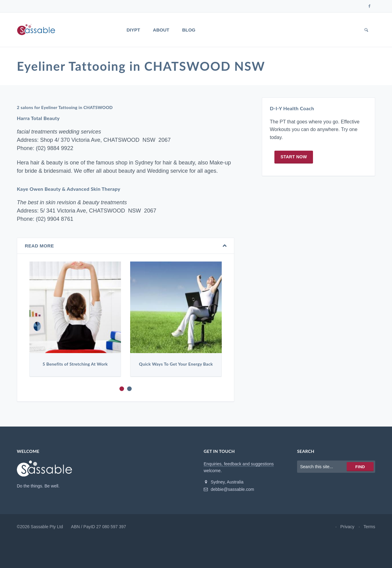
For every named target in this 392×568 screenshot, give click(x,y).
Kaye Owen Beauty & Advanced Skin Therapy (69, 189)
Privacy (347, 527)
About (161, 30)
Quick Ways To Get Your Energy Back (176, 364)
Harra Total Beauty (38, 118)
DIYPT (133, 30)
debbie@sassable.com (229, 489)
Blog (189, 30)
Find (360, 467)
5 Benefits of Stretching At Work (75, 364)
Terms (369, 527)
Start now (294, 157)
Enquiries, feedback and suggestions (239, 464)
